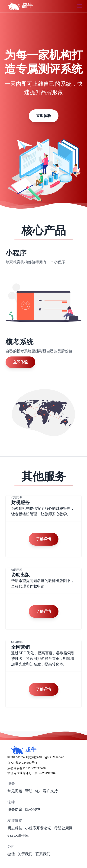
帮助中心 (32, 791)
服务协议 (15, 809)
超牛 (18, 6)
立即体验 (44, 116)
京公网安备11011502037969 (27, 768)
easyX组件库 (18, 835)
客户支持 (50, 791)
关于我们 (25, 854)
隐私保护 (32, 809)
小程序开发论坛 (38, 828)
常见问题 (15, 791)
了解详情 (44, 539)
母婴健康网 (63, 828)
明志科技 (15, 828)
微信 (11, 854)
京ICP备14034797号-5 (22, 763)
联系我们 (43, 854)
